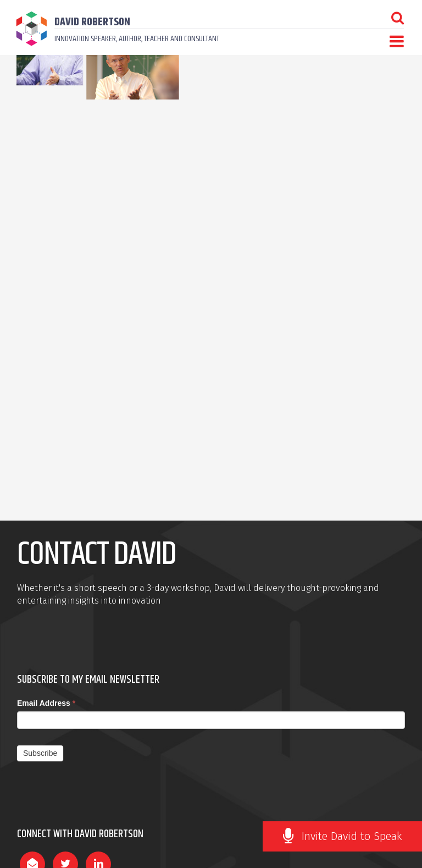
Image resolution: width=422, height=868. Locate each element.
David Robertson (92, 22)
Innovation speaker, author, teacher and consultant (137, 39)
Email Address (46, 703)
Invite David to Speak (352, 836)
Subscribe (40, 753)
